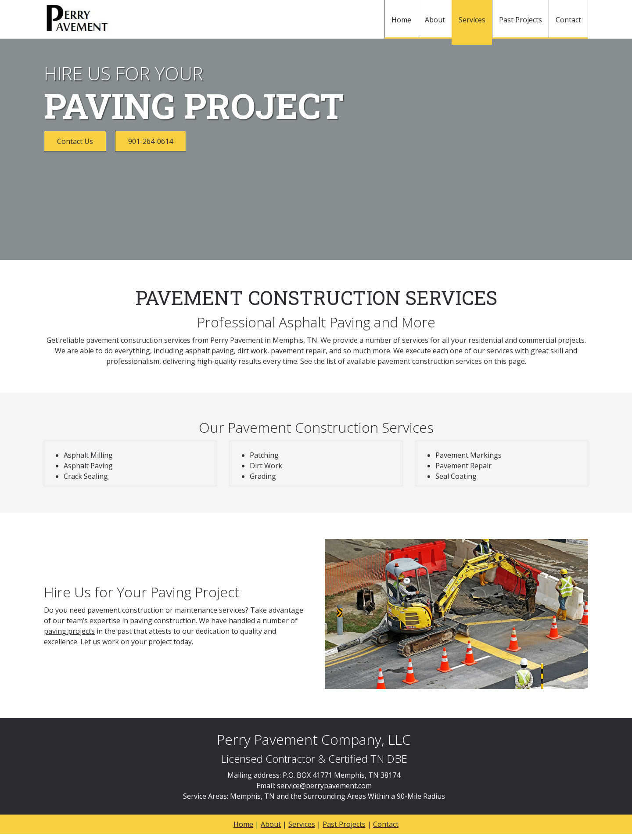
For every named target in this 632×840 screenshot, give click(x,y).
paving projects (69, 631)
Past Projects (344, 824)
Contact (386, 824)
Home (243, 824)
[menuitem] (401, 19)
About (271, 824)
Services (302, 824)
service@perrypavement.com (324, 786)
